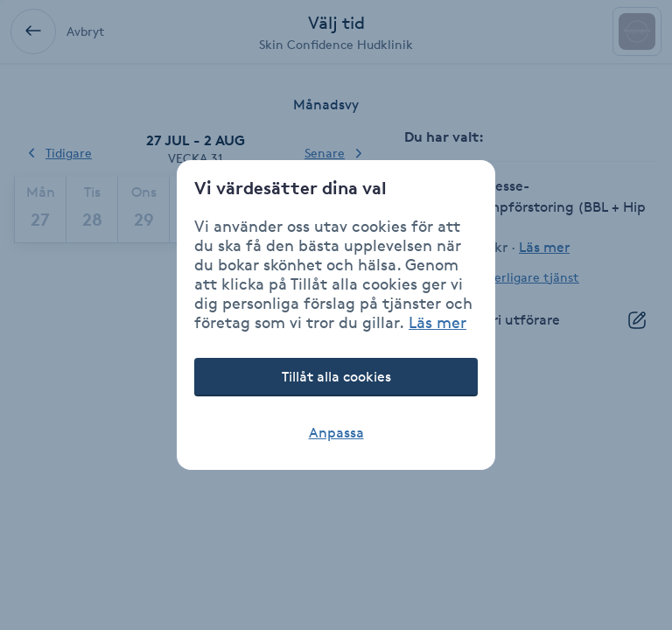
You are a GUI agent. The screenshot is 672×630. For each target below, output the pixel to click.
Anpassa (336, 433)
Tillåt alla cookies (336, 377)
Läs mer (437, 322)
